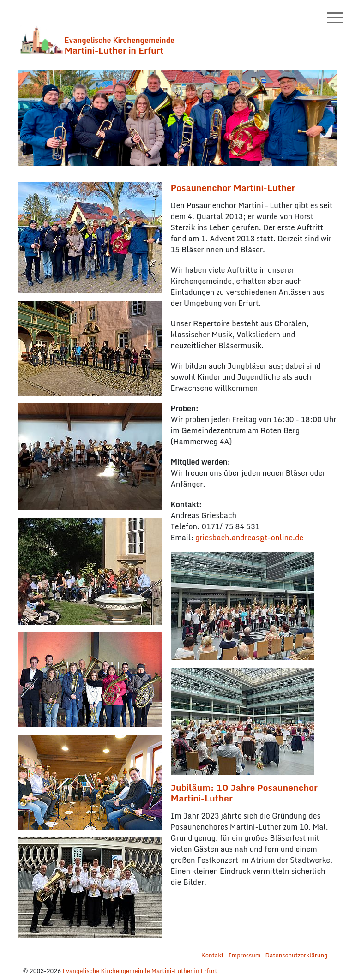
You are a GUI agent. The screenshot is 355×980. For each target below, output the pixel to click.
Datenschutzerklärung (296, 955)
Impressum (245, 955)
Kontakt (213, 955)
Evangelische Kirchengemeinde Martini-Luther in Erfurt (140, 971)
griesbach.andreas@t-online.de (249, 538)
